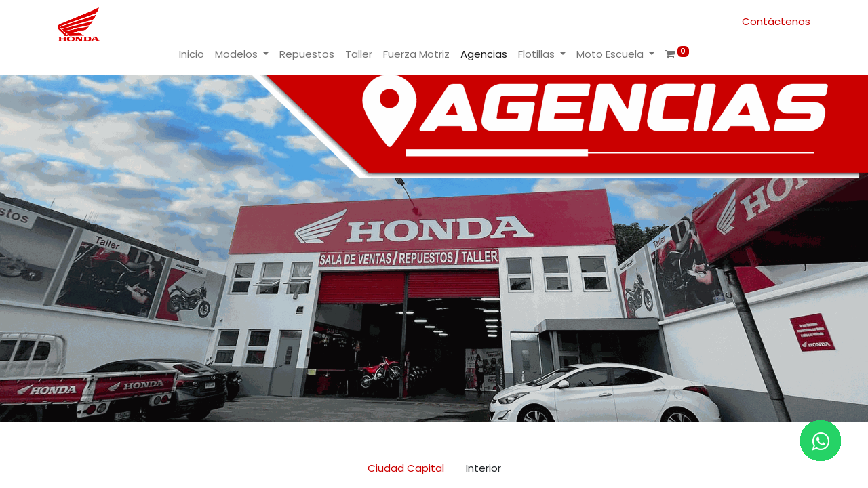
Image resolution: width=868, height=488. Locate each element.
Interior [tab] (484, 468)
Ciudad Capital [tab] (406, 468)
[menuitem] (192, 55)
